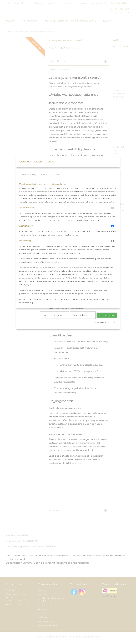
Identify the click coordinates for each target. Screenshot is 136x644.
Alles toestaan (107, 322)
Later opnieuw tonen (55, 322)
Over (57, 181)
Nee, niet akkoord (105, 329)
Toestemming (29, 181)
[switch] (112, 215)
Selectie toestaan (83, 322)
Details (45, 181)
